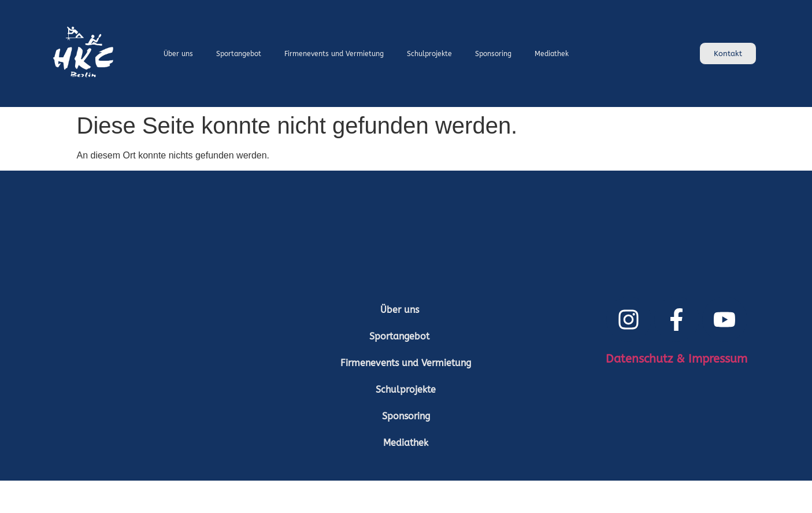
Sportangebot (239, 54)
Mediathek (552, 54)
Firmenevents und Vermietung (334, 54)
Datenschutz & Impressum (676, 359)
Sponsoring (493, 54)
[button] (406, 310)
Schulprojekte (429, 54)
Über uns (178, 54)
